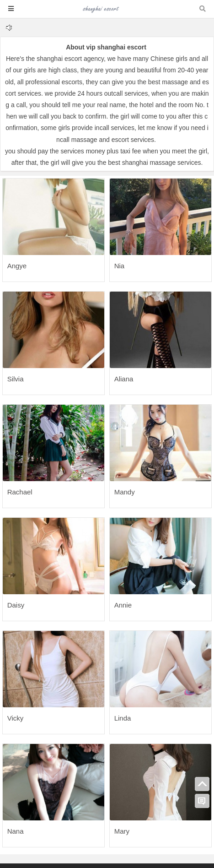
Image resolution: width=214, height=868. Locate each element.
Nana (16, 831)
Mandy (125, 492)
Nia (120, 266)
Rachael (20, 492)
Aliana (124, 379)
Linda (123, 718)
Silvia (16, 379)
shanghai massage (149, 163)
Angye (17, 266)
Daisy (16, 605)
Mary (122, 831)
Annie (123, 605)
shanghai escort (59, 59)
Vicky (16, 718)
